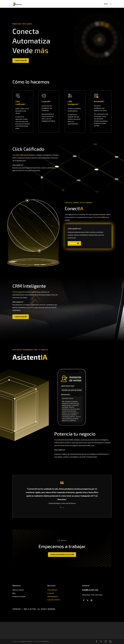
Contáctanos (20, 61)
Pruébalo (73, 243)
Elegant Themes (26, 641)
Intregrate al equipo (19, 596)
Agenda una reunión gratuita (61, 554)
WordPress (45, 641)
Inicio (106, 4)
